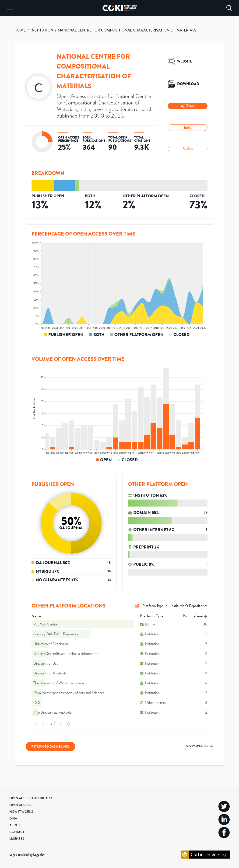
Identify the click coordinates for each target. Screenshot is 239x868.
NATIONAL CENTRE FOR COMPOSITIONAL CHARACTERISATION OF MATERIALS (127, 30)
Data (13, 818)
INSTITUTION (42, 30)
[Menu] (10, 8)
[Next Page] (61, 724)
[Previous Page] (43, 724)
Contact (17, 832)
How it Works (21, 812)
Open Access (20, 805)
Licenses (17, 839)
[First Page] (35, 724)
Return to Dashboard (50, 746)
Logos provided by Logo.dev (27, 854)
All (137, 606)
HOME (20, 30)
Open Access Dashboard (31, 798)
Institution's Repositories (189, 606)
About (15, 825)
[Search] (229, 8)
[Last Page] (68, 724)
